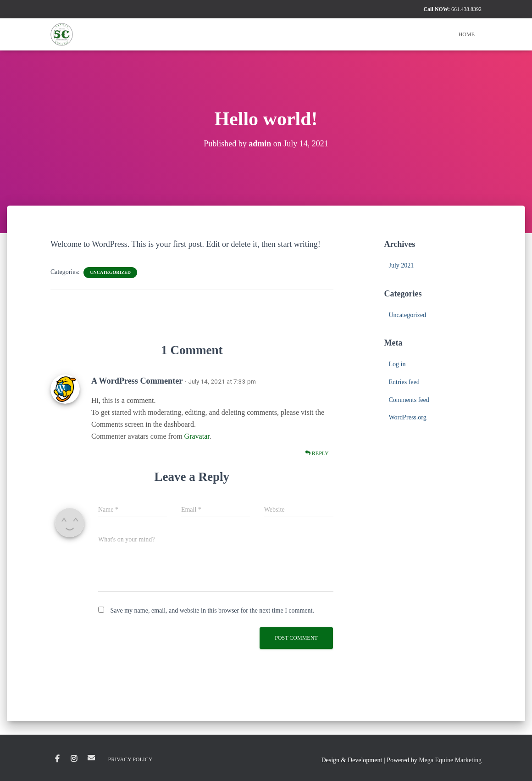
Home (467, 34)
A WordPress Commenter (137, 381)
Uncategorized (110, 272)
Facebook (57, 759)
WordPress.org (407, 417)
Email (91, 758)
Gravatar (197, 436)
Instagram (74, 759)
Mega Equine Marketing (450, 760)
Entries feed (404, 382)
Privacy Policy (130, 759)
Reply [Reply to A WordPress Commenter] (317, 453)
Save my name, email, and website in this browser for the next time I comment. (212, 611)
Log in (397, 364)
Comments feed (409, 400)
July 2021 (401, 265)
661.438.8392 (466, 9)
